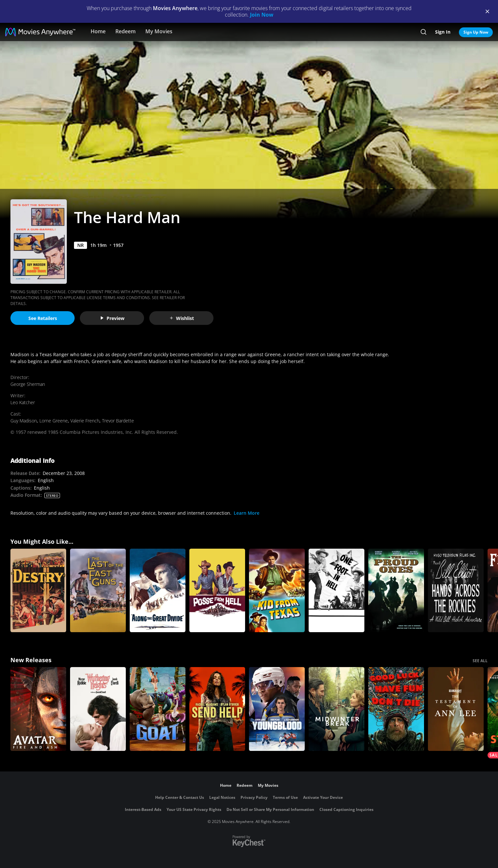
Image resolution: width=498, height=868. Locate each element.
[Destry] (38, 591)
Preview (112, 318)
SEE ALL (480, 661)
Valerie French (85, 421)
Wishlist (182, 318)
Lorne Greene (54, 421)
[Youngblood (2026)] (277, 709)
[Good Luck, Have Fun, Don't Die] (396, 709)
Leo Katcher (23, 402)
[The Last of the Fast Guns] (98, 591)
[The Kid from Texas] (277, 591)
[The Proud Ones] (396, 591)
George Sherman (28, 384)
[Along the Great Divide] (158, 591)
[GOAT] (158, 709)
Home (98, 31)
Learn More (247, 513)
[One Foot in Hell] (337, 591)
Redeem (125, 31)
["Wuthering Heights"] (98, 709)
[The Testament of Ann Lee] (456, 709)
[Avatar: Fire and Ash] (38, 709)
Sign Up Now (476, 32)
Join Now (262, 15)
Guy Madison (24, 421)
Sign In (443, 32)
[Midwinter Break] (337, 709)
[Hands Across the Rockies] (456, 591)
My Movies (159, 31)
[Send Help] (217, 709)
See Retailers (43, 318)
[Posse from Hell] (217, 591)
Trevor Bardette (118, 421)
